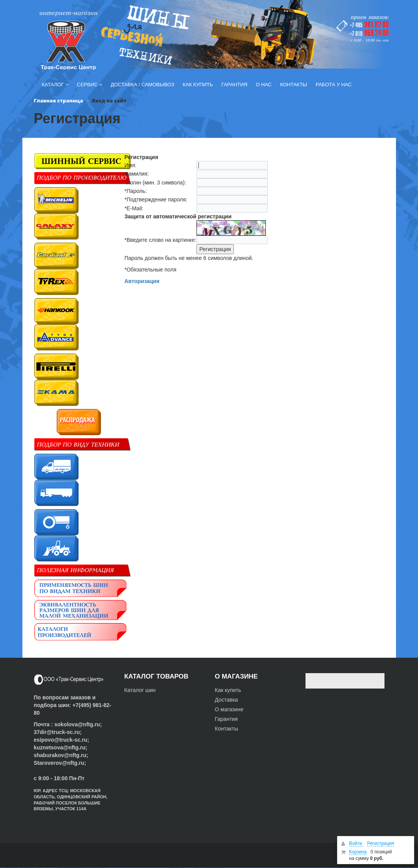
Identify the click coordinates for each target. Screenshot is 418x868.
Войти (356, 843)
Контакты (227, 729)
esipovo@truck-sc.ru (61, 740)
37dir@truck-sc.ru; (58, 732)
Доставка (227, 700)
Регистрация (381, 843)
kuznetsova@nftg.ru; (61, 747)
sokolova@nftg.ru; (78, 724)
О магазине (229, 709)
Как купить (228, 690)
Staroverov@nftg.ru (59, 763)
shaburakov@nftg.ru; (61, 755)
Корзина (358, 852)
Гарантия (227, 719)
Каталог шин (140, 690)
